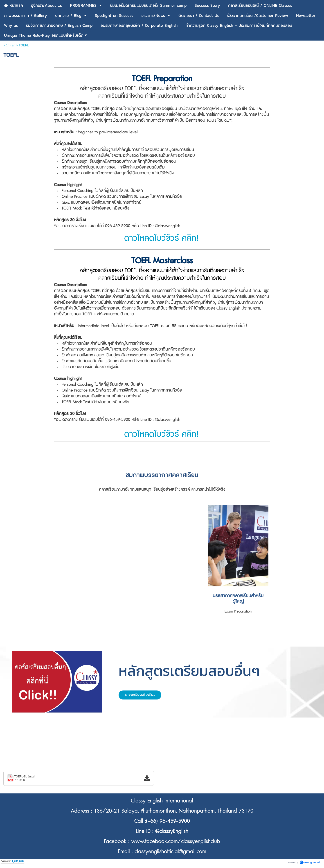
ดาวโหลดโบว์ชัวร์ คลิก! (161, 238)
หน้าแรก (9, 45)
